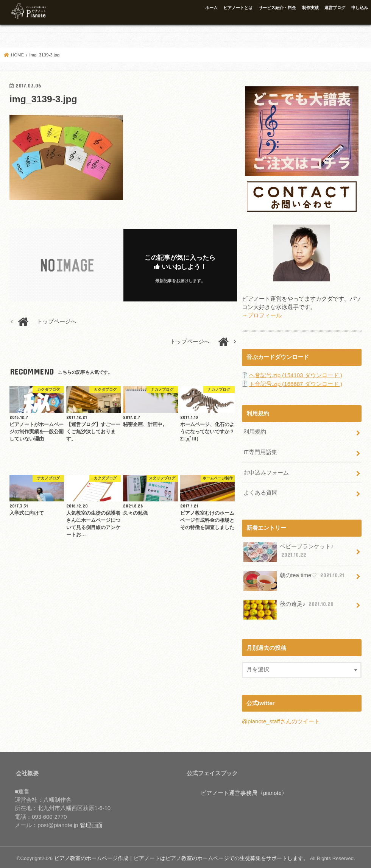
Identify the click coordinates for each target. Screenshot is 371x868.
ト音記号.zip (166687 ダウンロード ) (295, 384)
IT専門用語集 (260, 451)
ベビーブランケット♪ (288, 550)
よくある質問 (260, 491)
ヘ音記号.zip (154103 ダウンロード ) (295, 375)
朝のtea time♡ (294, 576)
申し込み (360, 8)
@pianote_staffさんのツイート (281, 720)
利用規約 (255, 431)
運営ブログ (335, 8)
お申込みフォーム (266, 471)
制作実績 (310, 8)
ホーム (211, 8)
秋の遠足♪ (289, 605)
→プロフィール (262, 315)
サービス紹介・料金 (277, 8)
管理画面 (91, 823)
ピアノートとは (238, 8)
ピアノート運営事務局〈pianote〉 (244, 791)
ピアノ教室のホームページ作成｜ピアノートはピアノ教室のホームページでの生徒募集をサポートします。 (172, 856)
